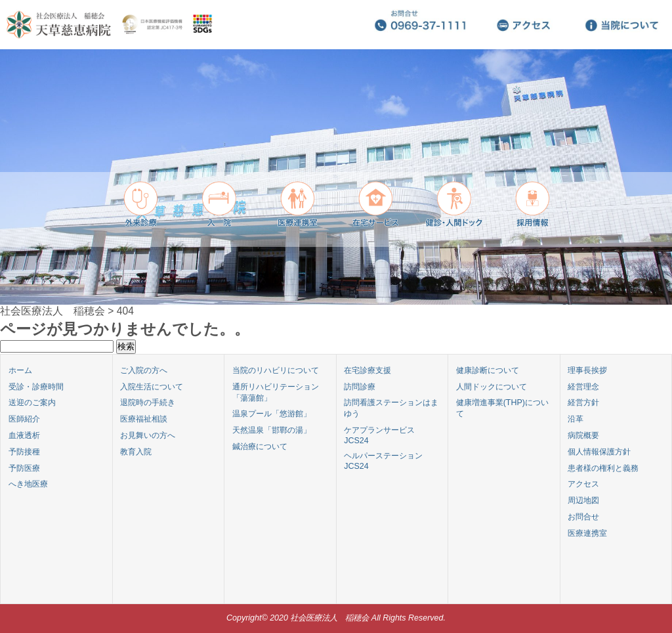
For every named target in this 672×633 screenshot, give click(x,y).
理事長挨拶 (587, 370)
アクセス (583, 484)
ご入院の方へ (144, 370)
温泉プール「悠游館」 (272, 414)
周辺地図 (583, 500)
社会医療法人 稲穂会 (52, 311)
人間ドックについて (492, 387)
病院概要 (583, 435)
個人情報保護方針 (599, 452)
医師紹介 (24, 419)
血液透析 (24, 435)
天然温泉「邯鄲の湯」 (272, 430)
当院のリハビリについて (276, 370)
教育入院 (136, 452)
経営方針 (583, 403)
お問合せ (583, 517)
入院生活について (152, 387)
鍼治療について (260, 447)
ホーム (20, 370)
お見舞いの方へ (148, 435)
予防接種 (24, 452)
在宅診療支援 (367, 370)
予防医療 (24, 468)
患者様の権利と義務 (603, 468)
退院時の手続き (148, 403)
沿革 (576, 419)
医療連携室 (587, 533)
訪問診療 (360, 387)
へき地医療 (28, 484)
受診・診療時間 (36, 387)
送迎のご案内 (32, 403)
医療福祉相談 (144, 419)
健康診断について (488, 370)
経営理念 (583, 387)
